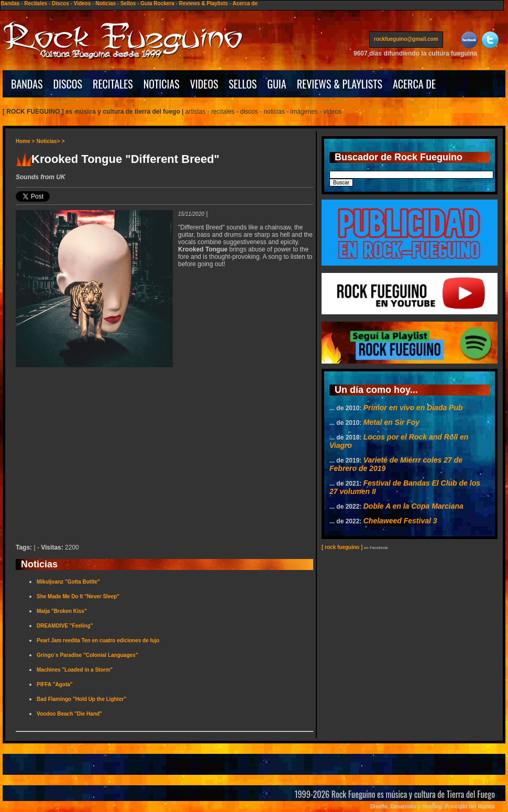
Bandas (10, 3)
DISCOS (68, 84)
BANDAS (27, 84)
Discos (60, 3)
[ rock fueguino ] (342, 547)
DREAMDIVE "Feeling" (65, 626)
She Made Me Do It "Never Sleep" (78, 596)
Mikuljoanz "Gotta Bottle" (68, 582)
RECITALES (113, 84)
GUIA (277, 84)
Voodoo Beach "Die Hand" (69, 714)
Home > (25, 141)
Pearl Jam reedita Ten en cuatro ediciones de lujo (98, 640)
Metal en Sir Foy (391, 422)
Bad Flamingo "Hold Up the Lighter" (81, 699)
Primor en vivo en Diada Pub (413, 408)
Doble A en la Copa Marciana (413, 506)
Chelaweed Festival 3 (400, 521)
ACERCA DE (414, 84)
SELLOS (243, 84)
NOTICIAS (162, 84)
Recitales (36, 3)
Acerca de (245, 3)
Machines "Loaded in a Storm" (75, 670)
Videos (82, 3)
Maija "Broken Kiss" (62, 611)
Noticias (106, 3)
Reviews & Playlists (203, 3)
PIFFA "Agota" (55, 684)
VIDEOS (204, 84)
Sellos (128, 3)
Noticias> (48, 141)
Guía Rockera (157, 3)
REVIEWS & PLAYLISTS (340, 84)
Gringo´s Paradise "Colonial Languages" (87, 655)
